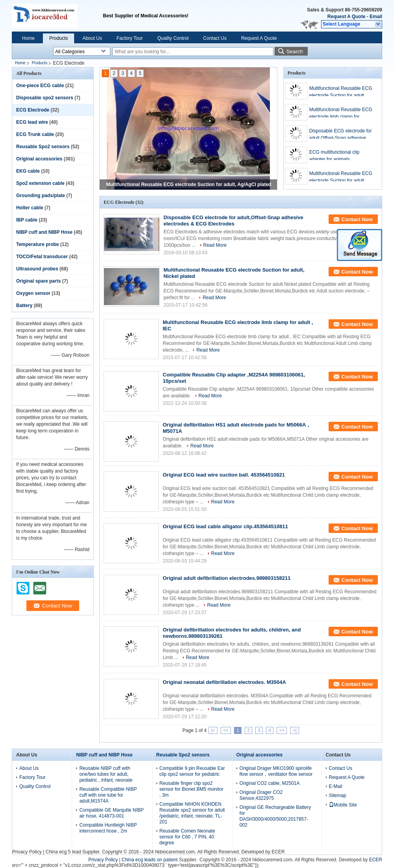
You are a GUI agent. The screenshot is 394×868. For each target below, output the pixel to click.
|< (213, 730)
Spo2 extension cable (40, 183)
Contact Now (357, 219)
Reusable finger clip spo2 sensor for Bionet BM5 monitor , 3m (191, 789)
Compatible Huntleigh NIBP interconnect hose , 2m (108, 828)
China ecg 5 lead (63, 852)
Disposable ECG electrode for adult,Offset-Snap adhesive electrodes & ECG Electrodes (341, 135)
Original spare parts (38, 281)
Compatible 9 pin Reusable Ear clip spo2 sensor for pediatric (192, 771)
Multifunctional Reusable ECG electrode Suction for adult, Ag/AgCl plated (189, 184)
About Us (92, 38)
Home (28, 38)
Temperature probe (37, 244)
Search (295, 51)
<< (226, 730)
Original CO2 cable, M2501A (270, 783)
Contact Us (215, 38)
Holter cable (30, 208)
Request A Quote (346, 17)
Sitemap (338, 795)
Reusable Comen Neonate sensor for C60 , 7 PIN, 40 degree (187, 837)
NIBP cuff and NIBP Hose (44, 232)
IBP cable (27, 220)
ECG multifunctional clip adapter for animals (334, 156)
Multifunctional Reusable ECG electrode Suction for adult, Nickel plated (341, 177)
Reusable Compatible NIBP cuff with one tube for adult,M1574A (108, 795)
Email (376, 17)
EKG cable (28, 171)
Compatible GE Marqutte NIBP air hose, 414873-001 (111, 813)
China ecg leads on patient (150, 860)
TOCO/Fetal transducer (42, 257)
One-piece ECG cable (40, 86)
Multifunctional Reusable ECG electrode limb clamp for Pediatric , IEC (341, 114)
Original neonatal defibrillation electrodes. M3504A (224, 682)
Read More (215, 245)
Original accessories (39, 159)
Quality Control (173, 38)
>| (295, 730)
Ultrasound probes (37, 269)
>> (282, 730)
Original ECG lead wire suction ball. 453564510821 (224, 475)
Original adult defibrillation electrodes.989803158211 (227, 578)
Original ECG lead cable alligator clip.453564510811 (225, 526)
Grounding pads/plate (41, 196)
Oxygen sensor (33, 293)
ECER (278, 852)
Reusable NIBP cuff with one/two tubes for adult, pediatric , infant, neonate (106, 774)
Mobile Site (343, 805)
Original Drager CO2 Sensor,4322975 (261, 795)
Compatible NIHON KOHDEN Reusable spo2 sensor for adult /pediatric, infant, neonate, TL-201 (192, 813)
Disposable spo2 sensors (45, 98)
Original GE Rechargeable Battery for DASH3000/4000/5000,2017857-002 (275, 816)
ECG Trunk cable (35, 134)
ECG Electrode (33, 110)
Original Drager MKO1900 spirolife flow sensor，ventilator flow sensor (276, 771)
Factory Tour (130, 38)
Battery (24, 305)
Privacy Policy (27, 852)
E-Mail (336, 786)
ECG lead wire (32, 122)
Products (59, 38)
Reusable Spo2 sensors (43, 147)
